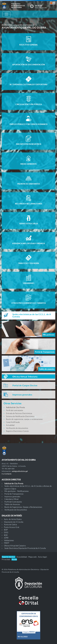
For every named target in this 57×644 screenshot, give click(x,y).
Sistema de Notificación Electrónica (20, 416)
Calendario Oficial (11, 499)
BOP (6, 530)
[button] (52, 3)
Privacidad (6, 559)
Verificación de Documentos (16, 510)
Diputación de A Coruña (14, 522)
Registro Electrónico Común (17, 431)
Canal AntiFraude (13, 422)
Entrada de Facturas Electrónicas (19, 413)
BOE (6, 535)
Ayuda (14, 559)
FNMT (7, 543)
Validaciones (9, 540)
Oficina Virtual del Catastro (15, 546)
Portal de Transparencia (14, 494)
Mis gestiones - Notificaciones (17, 491)
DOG (6, 532)
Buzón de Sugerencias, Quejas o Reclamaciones (23, 507)
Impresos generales (12, 497)
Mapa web (33, 557)
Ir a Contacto (7, 474)
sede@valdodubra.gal (20, 471)
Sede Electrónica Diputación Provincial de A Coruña (25, 548)
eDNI (6, 538)
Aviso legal (42, 557)
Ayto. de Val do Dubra (13, 519)
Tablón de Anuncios (12, 504)
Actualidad (10, 425)
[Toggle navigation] (6, 14)
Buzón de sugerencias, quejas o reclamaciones (24, 419)
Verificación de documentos (17, 428)
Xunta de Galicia (10, 524)
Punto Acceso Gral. (12, 527)
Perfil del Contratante (13, 502)
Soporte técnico (9, 557)
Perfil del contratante (14, 410)
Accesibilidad (22, 557)
